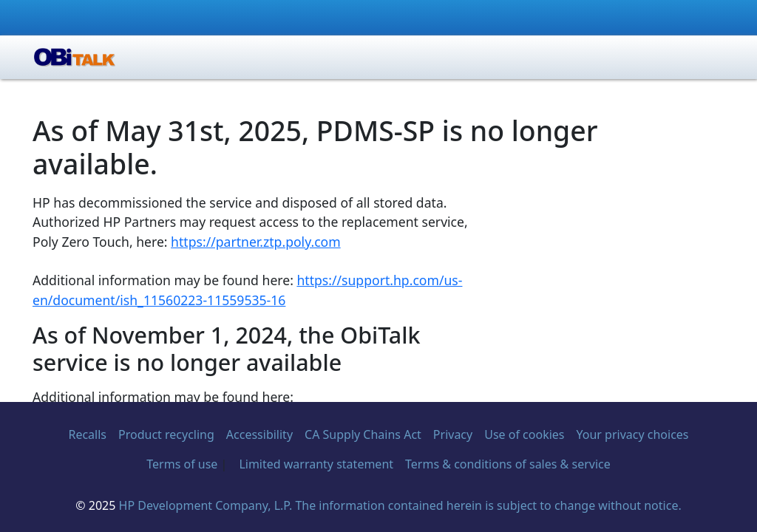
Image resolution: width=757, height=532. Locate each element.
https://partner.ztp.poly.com (256, 242)
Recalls (87, 434)
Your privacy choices (633, 434)
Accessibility (259, 434)
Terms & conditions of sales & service (508, 464)
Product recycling (166, 434)
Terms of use (182, 464)
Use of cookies (524, 434)
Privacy (453, 434)
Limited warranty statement (316, 464)
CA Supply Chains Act (363, 434)
